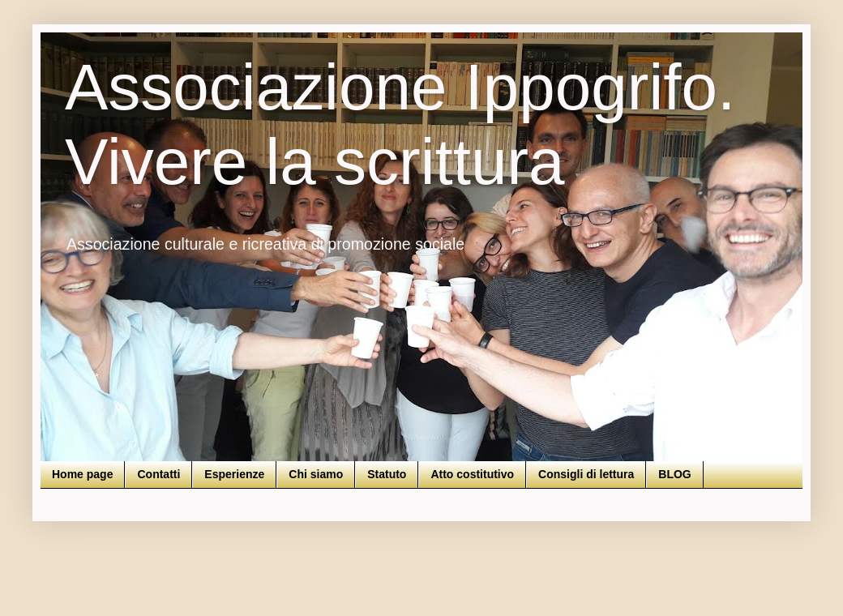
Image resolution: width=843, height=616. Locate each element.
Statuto (387, 474)
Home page (82, 474)
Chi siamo (316, 474)
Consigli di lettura (586, 474)
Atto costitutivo (472, 474)
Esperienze (234, 474)
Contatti (158, 474)
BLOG (674, 474)
